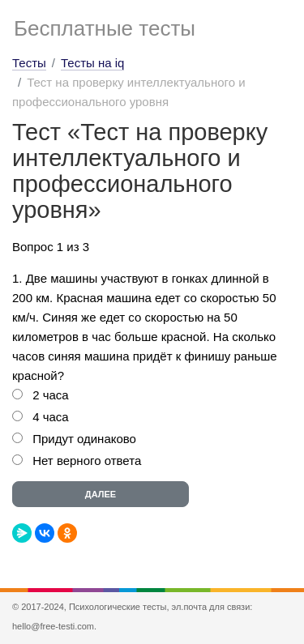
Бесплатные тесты (105, 28)
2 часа (51, 395)
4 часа (51, 417)
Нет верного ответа (87, 461)
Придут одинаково (84, 439)
